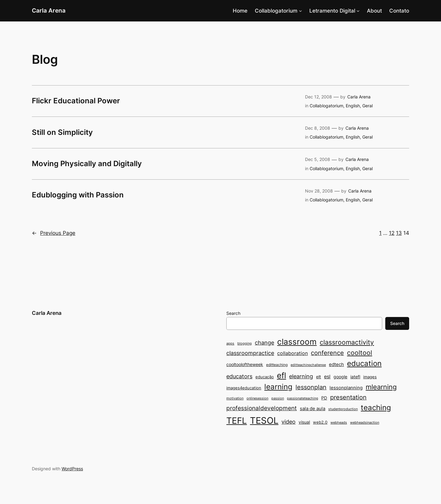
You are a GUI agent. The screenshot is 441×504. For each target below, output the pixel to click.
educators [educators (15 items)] (239, 376)
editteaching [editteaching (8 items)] (277, 365)
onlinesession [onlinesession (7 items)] (257, 398)
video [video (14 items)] (288, 422)
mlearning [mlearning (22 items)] (381, 387)
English (353, 106)
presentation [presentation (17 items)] (348, 397)
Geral (367, 106)
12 (392, 233)
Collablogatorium (276, 11)
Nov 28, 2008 (319, 191)
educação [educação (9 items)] (265, 377)
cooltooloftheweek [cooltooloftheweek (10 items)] (245, 364)
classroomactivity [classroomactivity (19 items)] (347, 342)
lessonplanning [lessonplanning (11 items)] (346, 388)
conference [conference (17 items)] (327, 353)
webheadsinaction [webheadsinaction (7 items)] (365, 423)
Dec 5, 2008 (318, 159)
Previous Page (54, 233)
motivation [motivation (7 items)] (235, 398)
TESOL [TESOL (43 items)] (264, 420)
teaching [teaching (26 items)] (376, 408)
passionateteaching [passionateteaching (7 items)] (303, 398)
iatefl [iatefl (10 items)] (355, 377)
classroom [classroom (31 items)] (297, 342)
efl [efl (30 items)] (281, 375)
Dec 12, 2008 (318, 97)
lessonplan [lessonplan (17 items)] (311, 387)
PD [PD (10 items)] (324, 398)
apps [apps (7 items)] (230, 344)
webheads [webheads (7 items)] (339, 423)
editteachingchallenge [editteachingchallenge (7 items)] (308, 365)
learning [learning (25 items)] (278, 387)
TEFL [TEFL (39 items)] (237, 421)
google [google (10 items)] (340, 377)
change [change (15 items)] (264, 342)
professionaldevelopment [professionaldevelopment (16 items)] (262, 408)
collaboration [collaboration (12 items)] (292, 353)
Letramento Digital (332, 11)
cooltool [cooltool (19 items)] (360, 353)
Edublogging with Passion (78, 195)
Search (233, 313)
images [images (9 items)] (370, 377)
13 (399, 233)
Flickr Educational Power (76, 101)
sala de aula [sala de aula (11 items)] (313, 409)
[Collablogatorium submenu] (300, 11)
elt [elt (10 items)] (318, 377)
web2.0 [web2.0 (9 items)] (320, 422)
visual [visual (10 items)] (304, 422)
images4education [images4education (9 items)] (244, 388)
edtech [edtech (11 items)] (336, 364)
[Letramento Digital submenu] (358, 11)
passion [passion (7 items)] (278, 398)
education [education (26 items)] (364, 363)
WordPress (72, 469)
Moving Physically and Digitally (87, 164)
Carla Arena (49, 10)
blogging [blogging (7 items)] (245, 344)
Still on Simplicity (62, 132)
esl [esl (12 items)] (327, 377)
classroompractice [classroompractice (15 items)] (250, 353)
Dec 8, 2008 (318, 128)
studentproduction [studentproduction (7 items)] (343, 409)
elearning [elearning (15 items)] (301, 376)
